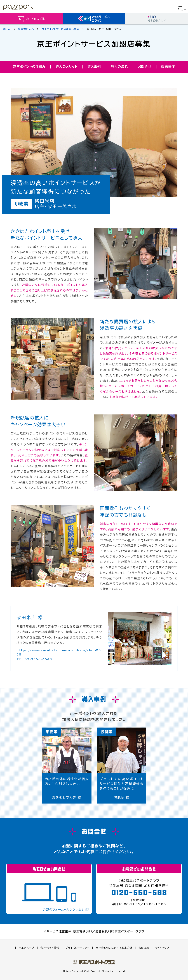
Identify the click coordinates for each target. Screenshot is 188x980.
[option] (67, 766)
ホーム (7, 29)
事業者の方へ (26, 29)
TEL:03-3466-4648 (34, 659)
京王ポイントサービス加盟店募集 (60, 29)
